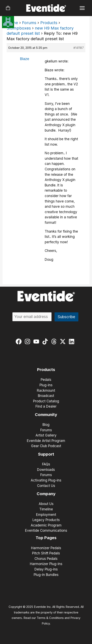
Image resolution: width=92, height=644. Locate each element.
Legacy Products (46, 520)
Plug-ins (46, 385)
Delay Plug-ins (46, 569)
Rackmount (46, 390)
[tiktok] (46, 341)
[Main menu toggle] (82, 8)
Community (46, 415)
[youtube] (37, 341)
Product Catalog (46, 401)
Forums (29, 23)
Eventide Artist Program (46, 441)
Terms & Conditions (50, 618)
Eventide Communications (46, 531)
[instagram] (28, 341)
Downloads (46, 470)
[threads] (55, 341)
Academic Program (46, 525)
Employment (46, 515)
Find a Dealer (46, 406)
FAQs (46, 464)
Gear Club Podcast (46, 446)
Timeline (46, 509)
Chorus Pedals (46, 559)
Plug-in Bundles (46, 575)
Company (46, 494)
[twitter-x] (64, 341)
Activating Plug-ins (46, 480)
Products (49, 23)
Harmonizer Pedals (46, 548)
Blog (46, 425)
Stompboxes (19, 28)
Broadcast (46, 396)
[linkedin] (72, 341)
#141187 (79, 48)
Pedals (46, 380)
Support (46, 454)
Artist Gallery (46, 435)
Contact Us (46, 486)
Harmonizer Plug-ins (46, 564)
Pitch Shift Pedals (46, 553)
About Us (46, 504)
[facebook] (20, 341)
